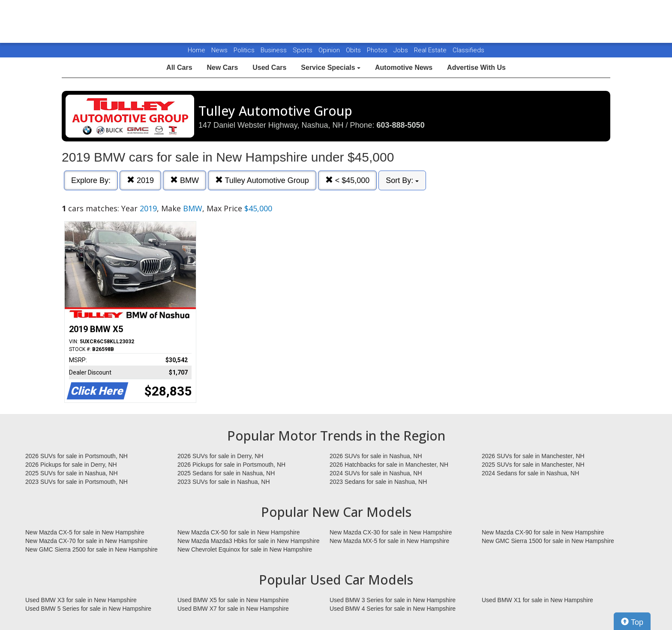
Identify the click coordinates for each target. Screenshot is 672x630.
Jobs (402, 50)
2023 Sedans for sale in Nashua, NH (378, 482)
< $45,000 (348, 180)
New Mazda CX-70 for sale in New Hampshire (87, 541)
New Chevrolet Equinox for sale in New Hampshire (245, 549)
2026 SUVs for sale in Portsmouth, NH (76, 456)
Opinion (330, 50)
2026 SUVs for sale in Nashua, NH (376, 456)
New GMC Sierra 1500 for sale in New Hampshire (548, 541)
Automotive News (404, 67)
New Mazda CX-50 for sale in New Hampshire (239, 532)
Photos (378, 50)
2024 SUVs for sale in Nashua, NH (376, 473)
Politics (244, 50)
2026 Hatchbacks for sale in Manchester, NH (389, 465)
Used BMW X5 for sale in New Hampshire (233, 600)
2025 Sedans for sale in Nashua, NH (226, 473)
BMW (184, 180)
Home (196, 50)
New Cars (222, 67)
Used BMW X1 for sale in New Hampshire (537, 600)
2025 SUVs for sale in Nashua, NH (72, 473)
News (219, 50)
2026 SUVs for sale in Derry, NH (220, 456)
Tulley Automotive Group (262, 180)
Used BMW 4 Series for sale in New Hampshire (393, 609)
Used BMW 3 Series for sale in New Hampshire (393, 600)
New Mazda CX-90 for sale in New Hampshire (543, 532)
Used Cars (269, 67)
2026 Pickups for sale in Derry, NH (71, 465)
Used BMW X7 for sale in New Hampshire (233, 609)
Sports (303, 50)
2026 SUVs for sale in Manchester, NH (533, 456)
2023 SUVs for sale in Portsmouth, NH (76, 482)
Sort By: (402, 180)
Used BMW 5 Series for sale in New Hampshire (88, 609)
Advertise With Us (476, 67)
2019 (140, 180)
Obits (354, 50)
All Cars (179, 67)
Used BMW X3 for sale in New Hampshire (81, 600)
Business (274, 50)
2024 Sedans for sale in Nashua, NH (530, 473)
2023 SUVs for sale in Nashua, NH (224, 482)
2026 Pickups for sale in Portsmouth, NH (231, 465)
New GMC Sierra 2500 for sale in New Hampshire (91, 549)
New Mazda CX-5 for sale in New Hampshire (85, 532)
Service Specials (331, 67)
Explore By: (91, 180)
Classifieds (468, 50)
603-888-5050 (401, 125)
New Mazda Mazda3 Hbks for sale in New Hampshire (248, 541)
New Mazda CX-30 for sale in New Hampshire (391, 532)
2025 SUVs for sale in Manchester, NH (533, 465)
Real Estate (431, 50)
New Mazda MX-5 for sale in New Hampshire (389, 541)
